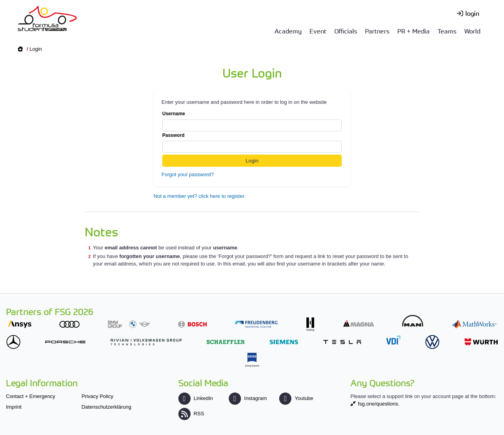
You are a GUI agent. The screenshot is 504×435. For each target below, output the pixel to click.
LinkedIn (196, 398)
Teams (447, 31)
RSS (191, 414)
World (472, 31)
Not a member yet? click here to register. (199, 196)
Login (36, 49)
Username (252, 121)
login (472, 13)
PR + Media (413, 31)
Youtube (296, 398)
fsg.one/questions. (379, 404)
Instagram (248, 398)
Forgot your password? (188, 174)
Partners (377, 31)
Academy (288, 31)
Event (318, 31)
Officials (346, 31)
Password (252, 143)
